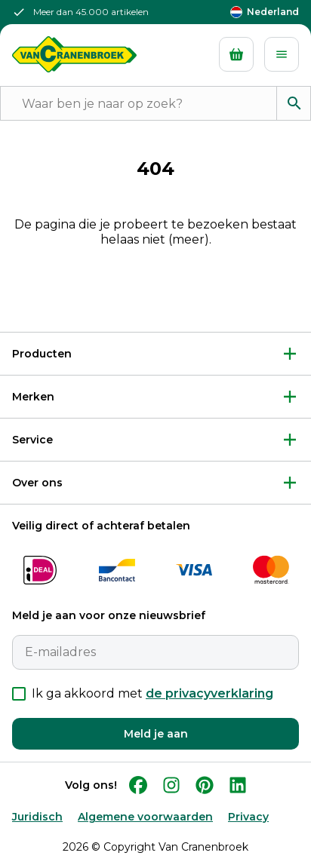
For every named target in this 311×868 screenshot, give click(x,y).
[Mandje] (236, 54)
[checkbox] (19, 694)
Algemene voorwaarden (145, 817)
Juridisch (37, 817)
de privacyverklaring (209, 693)
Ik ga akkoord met (152, 693)
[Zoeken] (294, 103)
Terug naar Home (155, 289)
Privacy (248, 817)
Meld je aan (156, 734)
